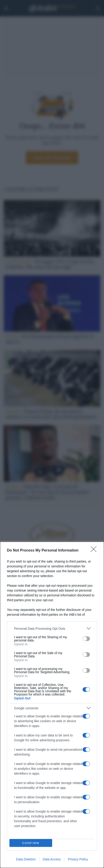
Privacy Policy (78, 859)
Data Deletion (26, 859)
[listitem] (52, 628)
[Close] (95, 551)
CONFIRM (31, 843)
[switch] (86, 639)
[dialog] (52, 705)
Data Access (52, 859)
